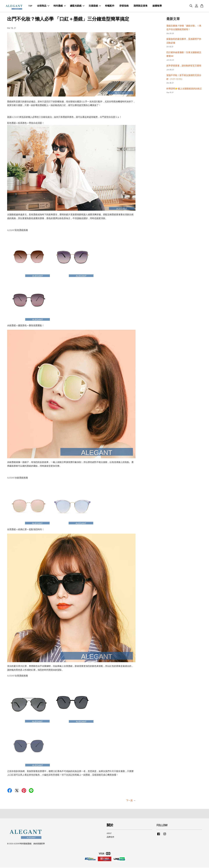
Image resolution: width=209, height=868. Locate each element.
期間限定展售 (141, 6)
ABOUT (109, 834)
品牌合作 (110, 837)
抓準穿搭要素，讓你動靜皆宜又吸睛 (184, 66)
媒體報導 (157, 6)
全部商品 (43, 6)
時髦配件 (110, 6)
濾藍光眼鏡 (77, 6)
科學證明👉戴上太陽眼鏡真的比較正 (184, 89)
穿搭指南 (124, 6)
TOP (30, 6)
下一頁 (129, 801)
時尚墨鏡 (60, 6)
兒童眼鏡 (95, 6)
